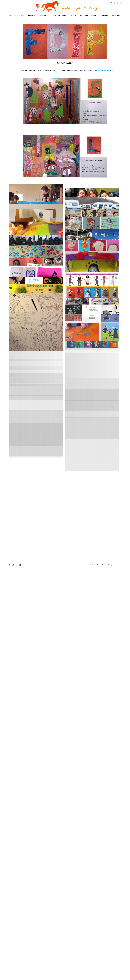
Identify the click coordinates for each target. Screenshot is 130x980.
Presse (22, 16)
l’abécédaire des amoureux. (101, 71)
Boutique (105, 16)
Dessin (72, 16)
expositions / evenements (89, 16)
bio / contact (117, 16)
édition (11, 16)
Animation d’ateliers (59, 16)
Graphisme (32, 16)
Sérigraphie (44, 16)
